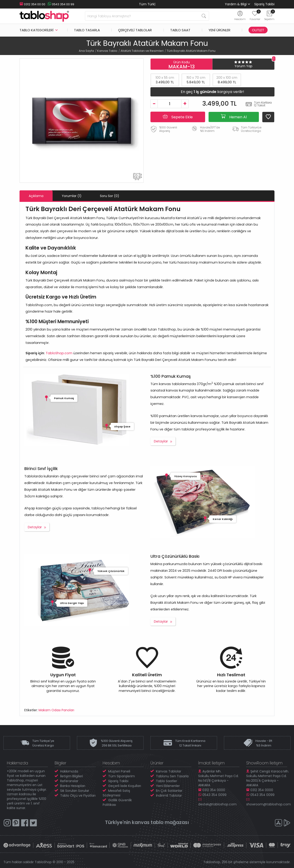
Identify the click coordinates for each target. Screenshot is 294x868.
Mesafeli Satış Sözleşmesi (116, 793)
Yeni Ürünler (219, 30)
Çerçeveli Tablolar (135, 30)
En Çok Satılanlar (169, 791)
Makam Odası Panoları (56, 710)
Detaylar (161, 441)
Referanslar (69, 781)
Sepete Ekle (178, 117)
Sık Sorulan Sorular (75, 791)
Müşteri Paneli (119, 771)
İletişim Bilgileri (72, 776)
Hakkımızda (69, 771)
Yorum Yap (243, 66)
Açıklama (36, 196)
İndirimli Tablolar (169, 795)
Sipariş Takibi (264, 4)
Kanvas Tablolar (169, 771)
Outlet (258, 30)
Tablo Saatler (167, 781)
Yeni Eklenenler (168, 786)
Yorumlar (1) (72, 196)
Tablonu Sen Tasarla (172, 776)
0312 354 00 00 (32, 4)
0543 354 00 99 (61, 4)
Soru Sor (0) (110, 196)
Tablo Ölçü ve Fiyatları (78, 795)
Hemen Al (234, 117)
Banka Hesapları (73, 786)
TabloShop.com (59, 353)
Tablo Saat (180, 30)
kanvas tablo (148, 822)
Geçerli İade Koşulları (125, 786)
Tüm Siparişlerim (122, 776)
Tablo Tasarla (87, 30)
